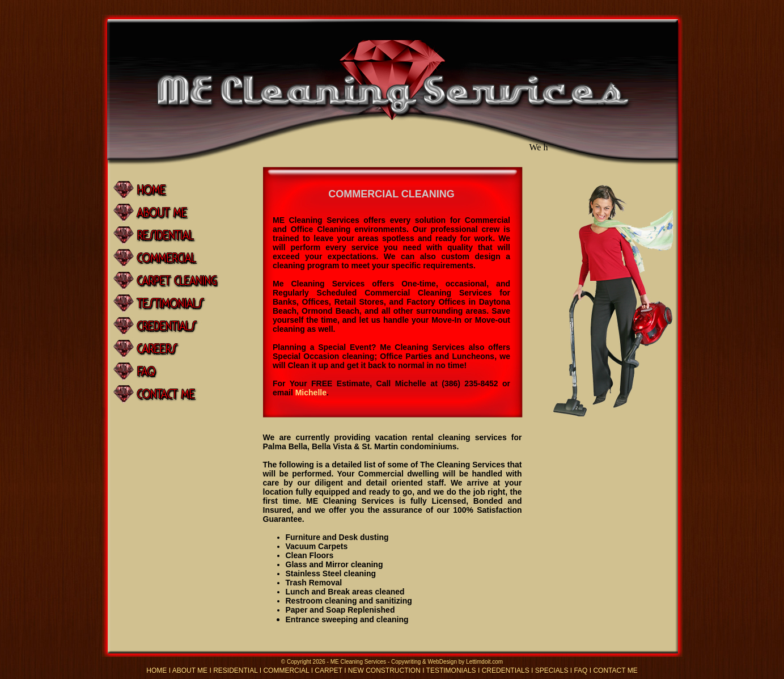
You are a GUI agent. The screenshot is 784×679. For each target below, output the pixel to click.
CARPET (328, 670)
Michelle (311, 393)
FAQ (580, 670)
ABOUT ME (190, 670)
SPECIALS (552, 670)
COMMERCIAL (286, 670)
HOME (156, 670)
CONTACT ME (615, 670)
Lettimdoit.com (484, 662)
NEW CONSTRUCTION (384, 670)
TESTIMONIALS (451, 670)
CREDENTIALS (506, 670)
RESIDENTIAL (235, 670)
